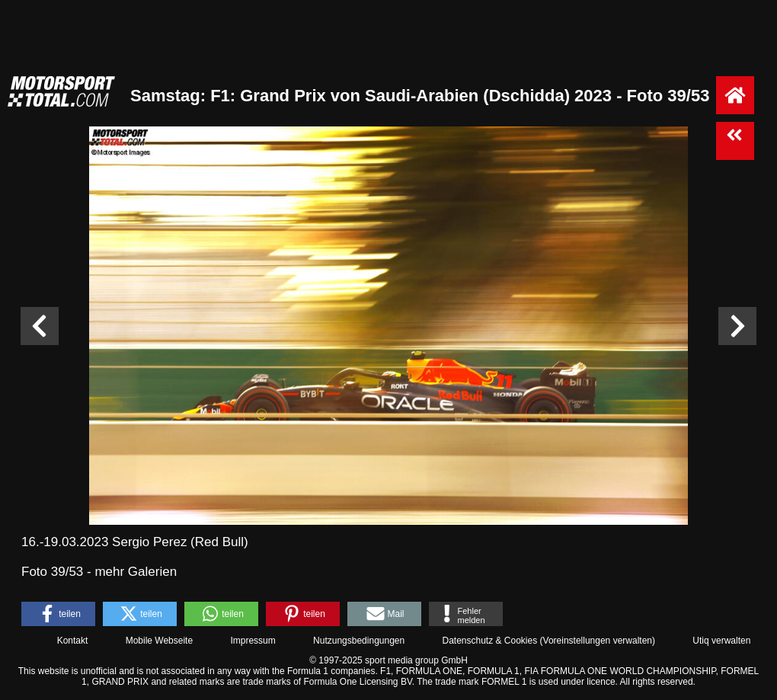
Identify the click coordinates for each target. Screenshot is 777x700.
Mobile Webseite (160, 641)
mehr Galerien (136, 572)
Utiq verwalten (721, 641)
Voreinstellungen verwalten (598, 641)
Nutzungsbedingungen (359, 641)
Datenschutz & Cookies (489, 641)
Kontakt (73, 641)
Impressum (253, 641)
